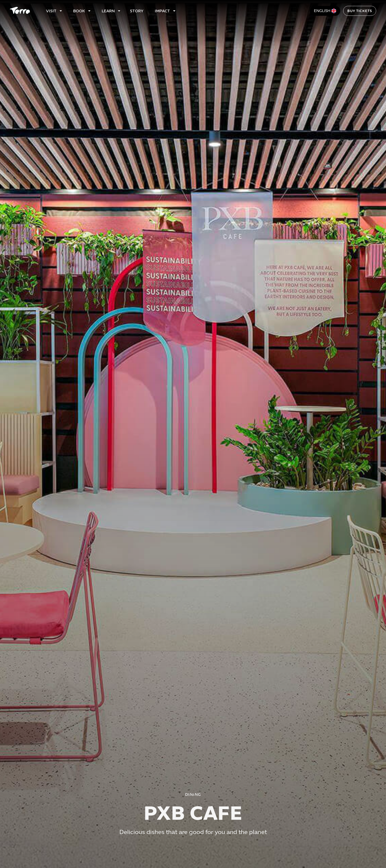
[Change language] (325, 11)
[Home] (20, 11)
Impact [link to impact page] (162, 11)
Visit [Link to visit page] (51, 11)
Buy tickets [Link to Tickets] (360, 11)
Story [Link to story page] (137, 11)
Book (79, 11)
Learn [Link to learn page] (108, 11)
